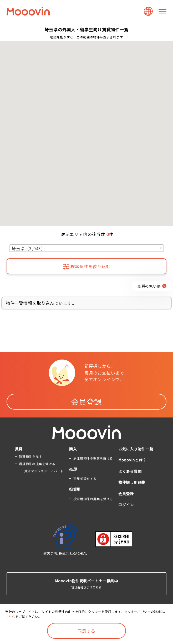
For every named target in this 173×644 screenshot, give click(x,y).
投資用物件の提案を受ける (93, 499)
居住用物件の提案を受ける (93, 458)
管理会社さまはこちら (87, 584)
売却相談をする (85, 478)
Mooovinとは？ (132, 460)
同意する (86, 631)
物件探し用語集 (132, 482)
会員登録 (87, 402)
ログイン (126, 505)
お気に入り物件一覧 (136, 449)
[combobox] (87, 248)
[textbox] (87, 248)
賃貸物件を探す (30, 456)
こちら (10, 616)
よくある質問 (130, 471)
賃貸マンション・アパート (44, 471)
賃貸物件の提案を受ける (37, 464)
